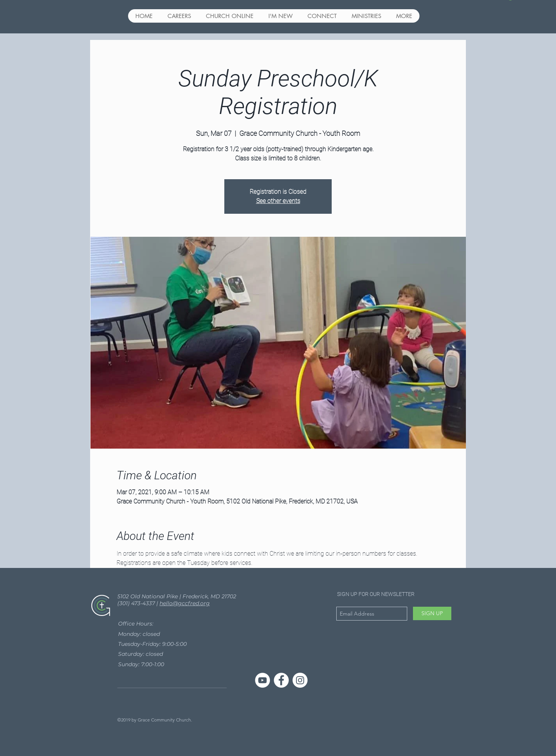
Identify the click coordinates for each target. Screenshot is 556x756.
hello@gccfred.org (185, 603)
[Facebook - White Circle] (281, 680)
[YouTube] (262, 680)
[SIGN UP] (432, 613)
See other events (278, 201)
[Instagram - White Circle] (300, 680)
